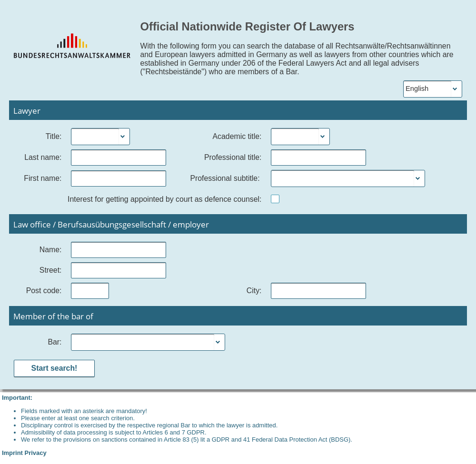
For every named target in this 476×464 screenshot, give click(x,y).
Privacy (36, 453)
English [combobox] (417, 89)
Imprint (12, 453)
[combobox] (95, 137)
